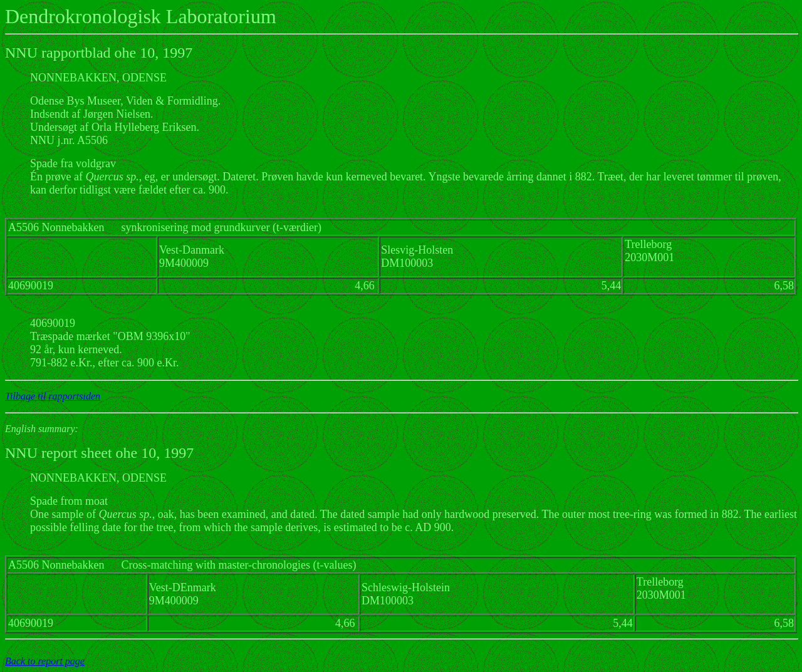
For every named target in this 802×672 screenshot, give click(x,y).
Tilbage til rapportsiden (53, 396)
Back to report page (45, 661)
